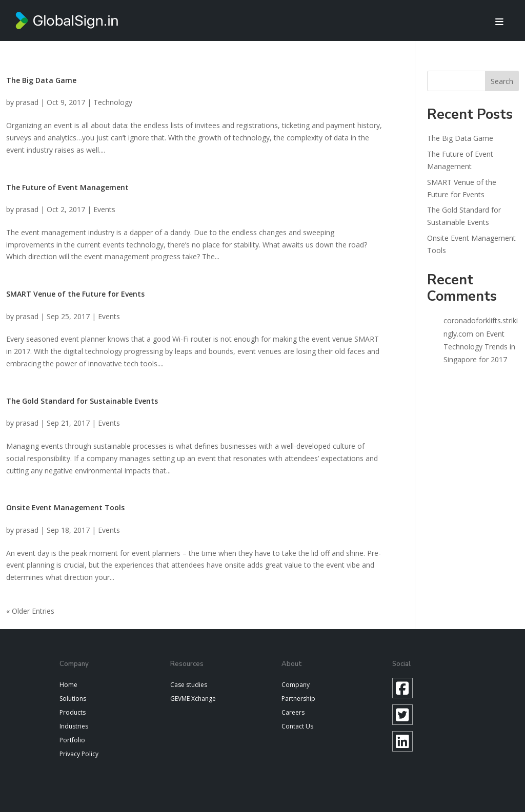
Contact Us (297, 726)
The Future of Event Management (67, 187)
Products (73, 712)
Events (104, 209)
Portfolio (72, 740)
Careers (293, 712)
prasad (27, 102)
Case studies (189, 685)
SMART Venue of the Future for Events (75, 294)
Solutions (73, 699)
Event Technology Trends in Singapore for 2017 (479, 347)
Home (68, 685)
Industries (74, 726)
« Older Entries (30, 611)
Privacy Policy (79, 754)
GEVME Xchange (193, 699)
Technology (113, 102)
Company (296, 685)
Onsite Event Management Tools (65, 507)
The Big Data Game (41, 80)
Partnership (298, 699)
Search (502, 81)
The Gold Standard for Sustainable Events (82, 401)
